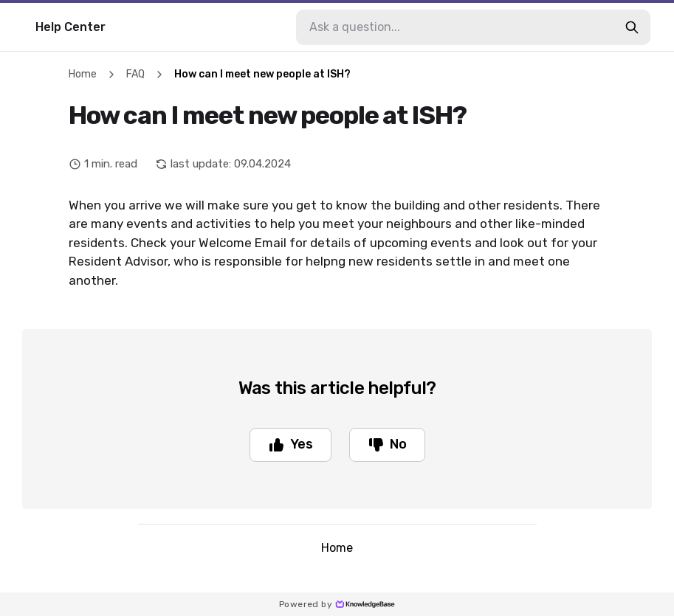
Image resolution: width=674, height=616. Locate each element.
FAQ (135, 74)
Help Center (71, 27)
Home (83, 74)
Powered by (337, 604)
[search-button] (632, 27)
